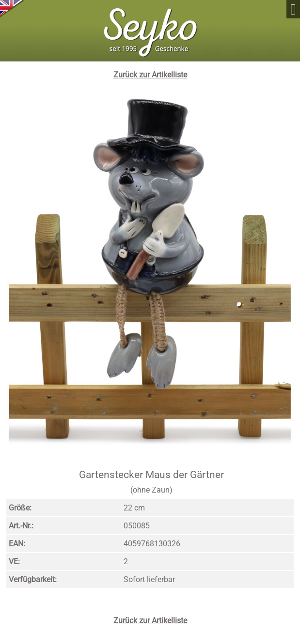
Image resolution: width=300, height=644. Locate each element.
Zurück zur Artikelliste (150, 75)
